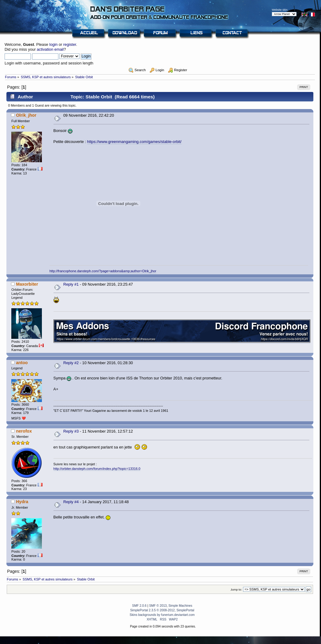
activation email (50, 49)
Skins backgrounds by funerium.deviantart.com (162, 615)
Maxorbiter (27, 284)
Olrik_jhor (26, 115)
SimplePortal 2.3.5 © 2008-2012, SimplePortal (162, 610)
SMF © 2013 (158, 606)
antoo (22, 363)
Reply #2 (71, 363)
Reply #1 (71, 284)
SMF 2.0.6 (139, 606)
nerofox (24, 431)
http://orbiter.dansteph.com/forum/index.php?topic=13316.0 (97, 469)
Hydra (22, 502)
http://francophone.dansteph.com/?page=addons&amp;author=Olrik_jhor (103, 271)
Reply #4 (71, 502)
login (53, 44)
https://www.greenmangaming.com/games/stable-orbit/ (134, 142)
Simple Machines (180, 606)
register (70, 44)
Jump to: (236, 589)
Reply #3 (71, 431)
